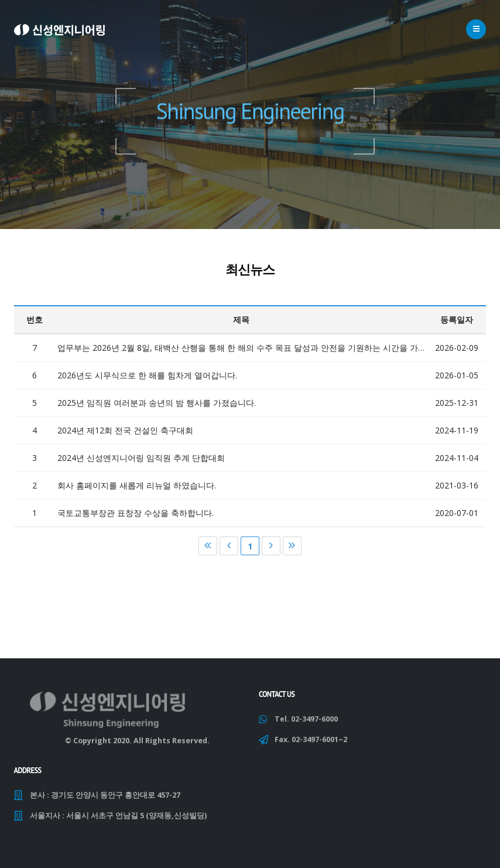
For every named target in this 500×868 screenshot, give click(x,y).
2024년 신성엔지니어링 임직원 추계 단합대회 (141, 461)
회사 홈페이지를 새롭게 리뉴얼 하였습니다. (137, 489)
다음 (271, 549)
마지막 (292, 549)
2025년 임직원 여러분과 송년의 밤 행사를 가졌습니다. (157, 406)
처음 (208, 549)
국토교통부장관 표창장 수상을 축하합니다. (136, 516)
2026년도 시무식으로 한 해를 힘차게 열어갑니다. (147, 379)
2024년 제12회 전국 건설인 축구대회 (125, 434)
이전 (229, 549)
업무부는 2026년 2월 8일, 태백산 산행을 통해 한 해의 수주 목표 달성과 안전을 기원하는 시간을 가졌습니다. (242, 351)
